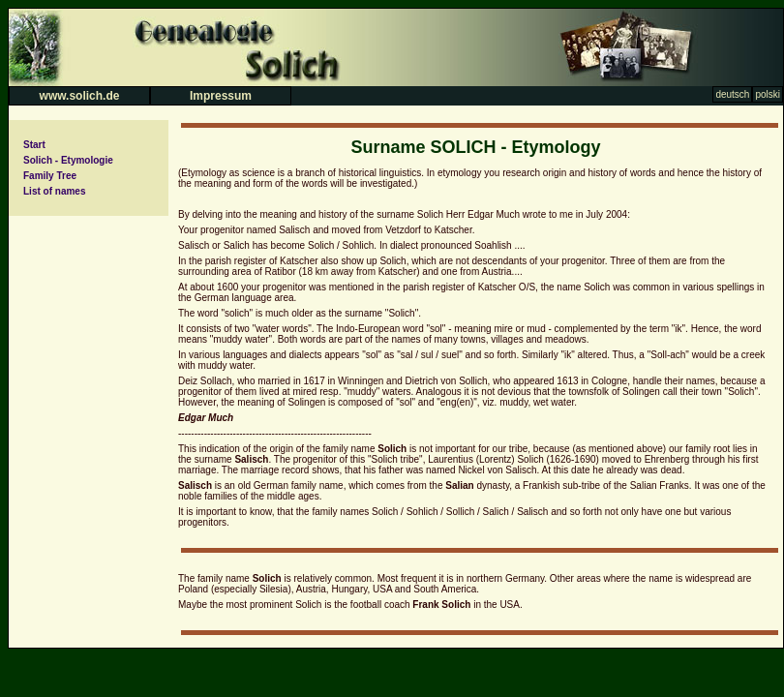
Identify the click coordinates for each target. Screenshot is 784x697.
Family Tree (50, 176)
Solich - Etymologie (68, 160)
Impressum (221, 96)
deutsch (732, 94)
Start (34, 145)
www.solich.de (80, 96)
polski (768, 94)
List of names (54, 191)
